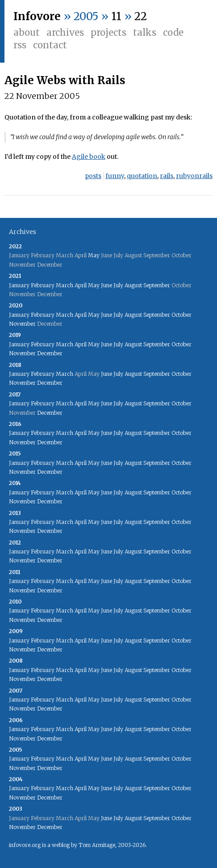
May (94, 255)
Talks (145, 32)
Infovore (37, 16)
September (157, 285)
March (65, 285)
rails (167, 176)
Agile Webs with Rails (65, 80)
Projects (108, 32)
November (22, 324)
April (81, 285)
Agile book (89, 157)
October (182, 315)
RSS (20, 45)
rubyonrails (194, 176)
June (106, 285)
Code (173, 32)
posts (93, 176)
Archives (65, 32)
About (27, 32)
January (19, 285)
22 (141, 16)
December (50, 353)
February (43, 285)
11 (116, 16)
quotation (142, 176)
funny (115, 176)
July (118, 285)
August (133, 285)
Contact (50, 45)
